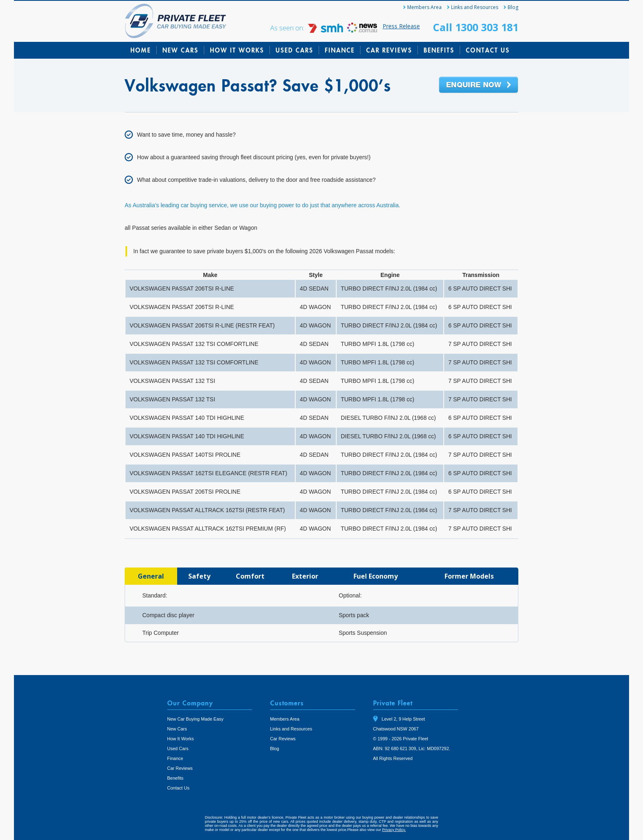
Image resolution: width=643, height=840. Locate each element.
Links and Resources (475, 7)
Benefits (439, 50)
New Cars (180, 50)
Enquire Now (479, 85)
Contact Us (488, 50)
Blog (513, 7)
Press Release (401, 26)
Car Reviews (389, 50)
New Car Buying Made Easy (196, 719)
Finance (340, 50)
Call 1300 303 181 (476, 27)
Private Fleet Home (176, 21)
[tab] (151, 576)
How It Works (237, 50)
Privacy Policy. (394, 830)
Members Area (424, 7)
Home (141, 50)
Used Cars (294, 50)
